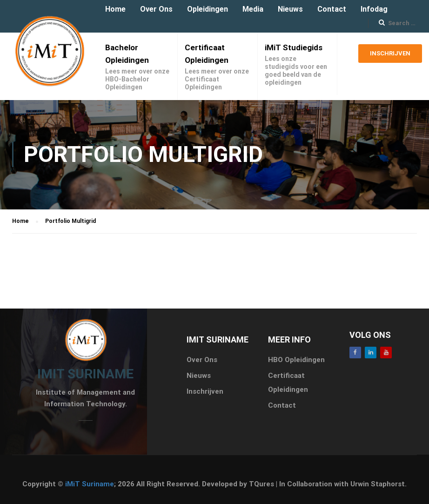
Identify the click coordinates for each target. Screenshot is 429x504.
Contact (332, 9)
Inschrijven (390, 56)
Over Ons (156, 9)
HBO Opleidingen (296, 360)
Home (115, 9)
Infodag (374, 9)
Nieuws (290, 9)
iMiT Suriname (90, 484)
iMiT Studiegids (294, 47)
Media (253, 9)
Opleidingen (208, 9)
